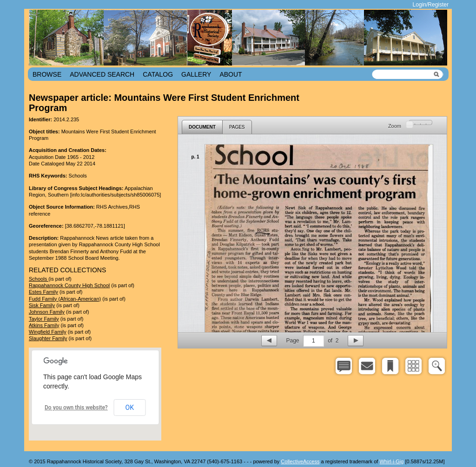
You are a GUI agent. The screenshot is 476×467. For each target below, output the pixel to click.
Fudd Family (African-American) (65, 299)
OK (130, 408)
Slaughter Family (48, 338)
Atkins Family (44, 325)
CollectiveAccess (300, 461)
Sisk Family (42, 305)
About (231, 74)
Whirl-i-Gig (391, 461)
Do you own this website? (76, 408)
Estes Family (43, 292)
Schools (39, 279)
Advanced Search (102, 74)
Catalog (158, 74)
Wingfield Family (48, 332)
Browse (47, 74)
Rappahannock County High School (69, 285)
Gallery (196, 74)
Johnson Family (47, 312)
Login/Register (431, 5)
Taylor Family (44, 319)
